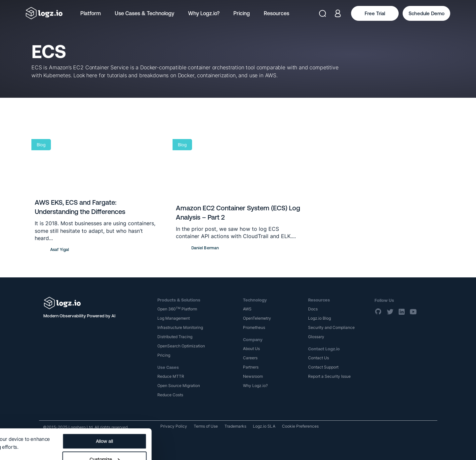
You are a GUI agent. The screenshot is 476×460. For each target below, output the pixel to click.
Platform (91, 13)
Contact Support (323, 367)
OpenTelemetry (257, 318)
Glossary (316, 337)
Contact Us (318, 358)
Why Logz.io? (204, 13)
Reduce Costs (170, 395)
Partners (251, 367)
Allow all (251, 411)
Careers (250, 358)
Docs (313, 309)
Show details (21, 428)
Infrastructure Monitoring (180, 327)
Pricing (242, 13)
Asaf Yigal (60, 250)
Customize (251, 429)
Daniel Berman (205, 248)
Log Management (174, 318)
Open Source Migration (179, 386)
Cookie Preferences (300, 426)
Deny (250, 447)
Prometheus (254, 327)
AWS (247, 309)
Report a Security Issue (329, 376)
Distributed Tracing (175, 337)
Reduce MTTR (171, 376)
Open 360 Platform (177, 309)
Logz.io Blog (319, 318)
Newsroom (253, 376)
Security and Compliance (331, 327)
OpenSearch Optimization (181, 346)
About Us (251, 349)
